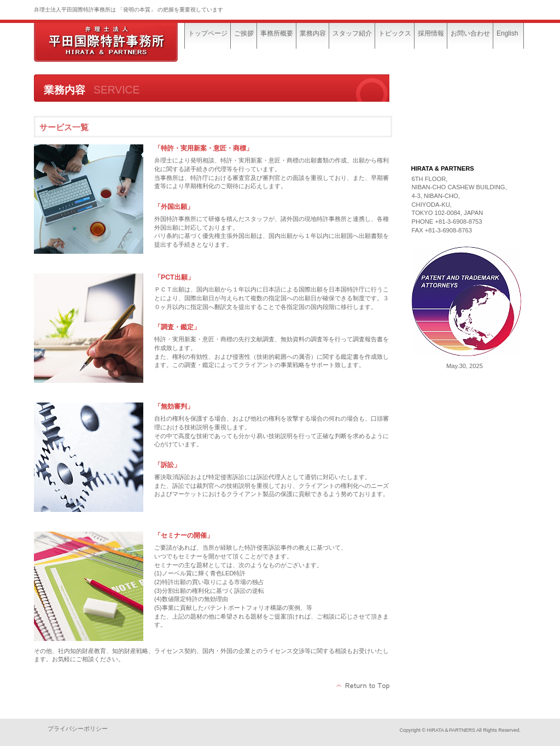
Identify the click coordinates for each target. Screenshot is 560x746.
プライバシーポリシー (78, 728)
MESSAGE (465, 89)
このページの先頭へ (363, 686)
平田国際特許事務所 (116, 42)
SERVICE (465, 116)
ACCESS (465, 143)
